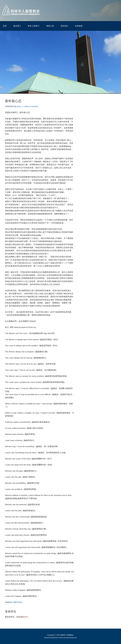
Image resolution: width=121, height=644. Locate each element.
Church (47, 638)
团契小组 (50, 26)
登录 (26, 617)
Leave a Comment (31, 106)
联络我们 (65, 26)
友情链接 (79, 26)
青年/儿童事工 (34, 26)
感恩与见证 (18, 602)
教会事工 (17, 26)
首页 (5, 26)
